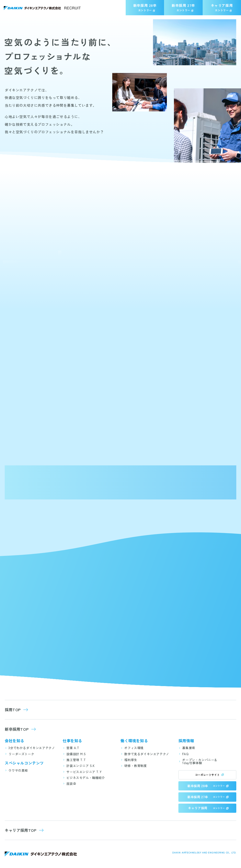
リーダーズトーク (21, 754)
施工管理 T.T (76, 760)
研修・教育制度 (135, 766)
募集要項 (189, 748)
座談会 (71, 784)
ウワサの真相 (18, 770)
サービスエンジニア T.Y (84, 772)
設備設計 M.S (76, 754)
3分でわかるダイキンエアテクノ (32, 748)
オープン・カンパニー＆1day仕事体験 (200, 761)
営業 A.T (73, 748)
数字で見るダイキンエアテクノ (147, 754)
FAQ (185, 754)
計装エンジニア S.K (81, 766)
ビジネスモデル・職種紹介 (86, 778)
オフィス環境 (134, 748)
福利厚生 (131, 760)
